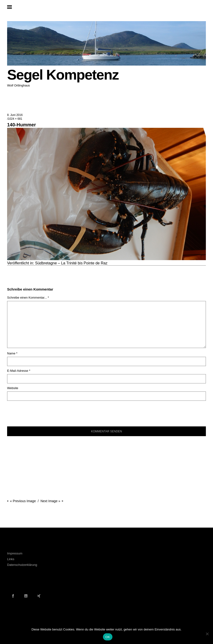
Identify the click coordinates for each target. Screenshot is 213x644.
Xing (39, 596)
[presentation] (39, 411)
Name (12, 353)
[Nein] (207, 634)
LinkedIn (26, 596)
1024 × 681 (15, 119)
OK (108, 637)
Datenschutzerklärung (22, 565)
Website (13, 388)
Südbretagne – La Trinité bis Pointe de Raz (71, 263)
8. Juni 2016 (15, 115)
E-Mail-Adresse (19, 371)
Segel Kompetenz (63, 75)
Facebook (13, 596)
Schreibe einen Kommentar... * (28, 298)
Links (11, 559)
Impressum (15, 553)
